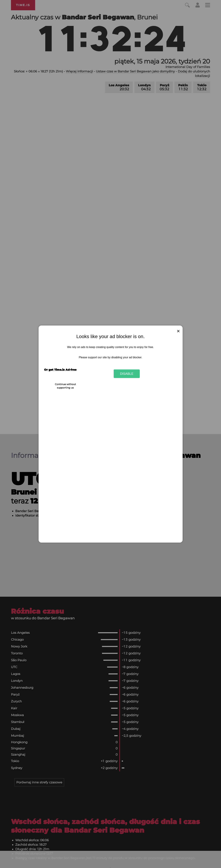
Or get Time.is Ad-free (60, 370)
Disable (127, 374)
